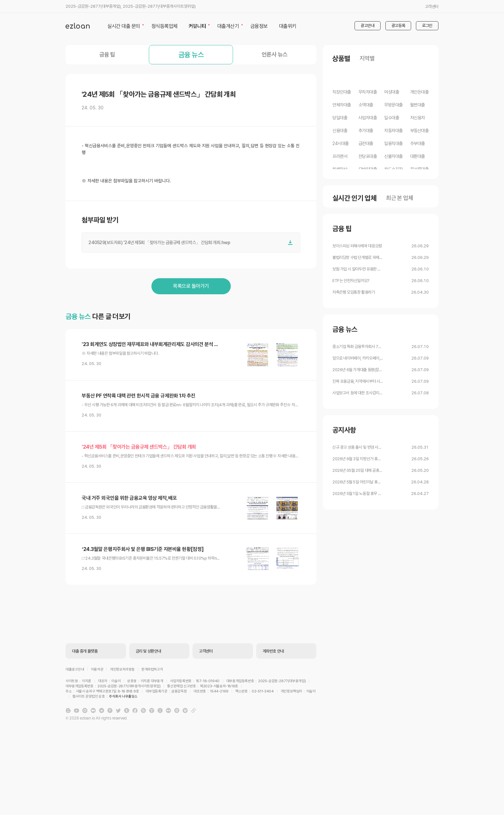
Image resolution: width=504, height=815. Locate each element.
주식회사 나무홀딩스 (261, 666)
